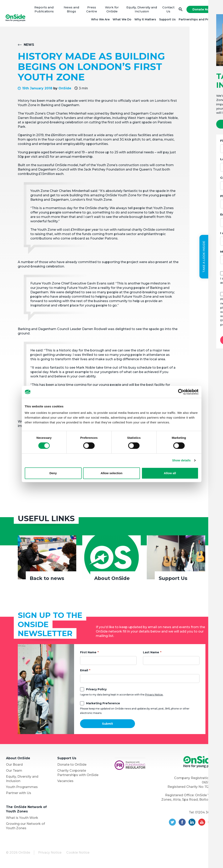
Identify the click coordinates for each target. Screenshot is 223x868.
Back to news (47, 580)
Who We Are (100, 20)
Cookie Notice (78, 854)
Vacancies (65, 782)
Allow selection (111, 473)
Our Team (14, 772)
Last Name (151, 653)
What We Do (121, 20)
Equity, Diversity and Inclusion (141, 10)
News (29, 46)
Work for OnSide (112, 10)
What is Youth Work (22, 819)
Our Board (14, 766)
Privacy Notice (50, 854)
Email (84, 671)
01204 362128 (206, 814)
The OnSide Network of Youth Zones (26, 810)
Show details (181, 460)
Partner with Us (19, 794)
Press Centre (92, 10)
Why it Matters (145, 20)
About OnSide (112, 580)
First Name (88, 653)
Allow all (170, 473)
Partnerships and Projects (198, 20)
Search (180, 10)
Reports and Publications (45, 10)
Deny (53, 473)
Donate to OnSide (72, 766)
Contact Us (168, 10)
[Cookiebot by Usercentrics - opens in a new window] (181, 392)
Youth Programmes (22, 788)
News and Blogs (72, 10)
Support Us (167, 20)
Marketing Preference (103, 704)
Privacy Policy (96, 690)
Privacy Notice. (154, 696)
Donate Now (201, 10)
